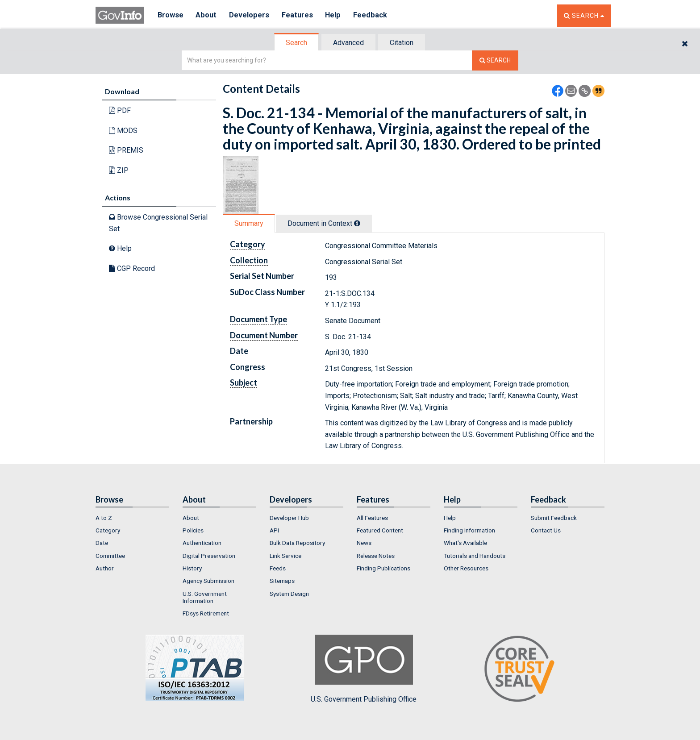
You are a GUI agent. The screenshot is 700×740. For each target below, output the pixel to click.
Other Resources (466, 568)
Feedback (373, 15)
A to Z (104, 518)
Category (108, 530)
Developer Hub (289, 518)
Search (296, 43)
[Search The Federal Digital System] (495, 60)
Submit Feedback (554, 518)
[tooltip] (357, 223)
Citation (402, 43)
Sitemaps (282, 581)
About (207, 15)
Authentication (202, 543)
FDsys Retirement (206, 613)
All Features (372, 518)
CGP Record (132, 268)
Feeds (278, 568)
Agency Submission (208, 581)
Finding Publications (383, 568)
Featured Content (380, 530)
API (274, 530)
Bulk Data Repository (297, 543)
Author (105, 568)
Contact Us (546, 530)
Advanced (348, 43)
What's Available (465, 543)
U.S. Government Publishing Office (364, 669)
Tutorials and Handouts (475, 556)
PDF (120, 110)
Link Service (285, 556)
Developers (250, 15)
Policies (193, 530)
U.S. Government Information (205, 597)
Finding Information (469, 530)
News (364, 543)
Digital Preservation (209, 556)
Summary (249, 223)
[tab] (297, 43)
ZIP (119, 170)
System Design (289, 594)
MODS (123, 131)
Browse (171, 15)
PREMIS (126, 150)
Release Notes (376, 556)
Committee (110, 556)
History (192, 568)
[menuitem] (132, 518)
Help (335, 15)
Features (299, 15)
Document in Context (324, 223)
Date (102, 543)
